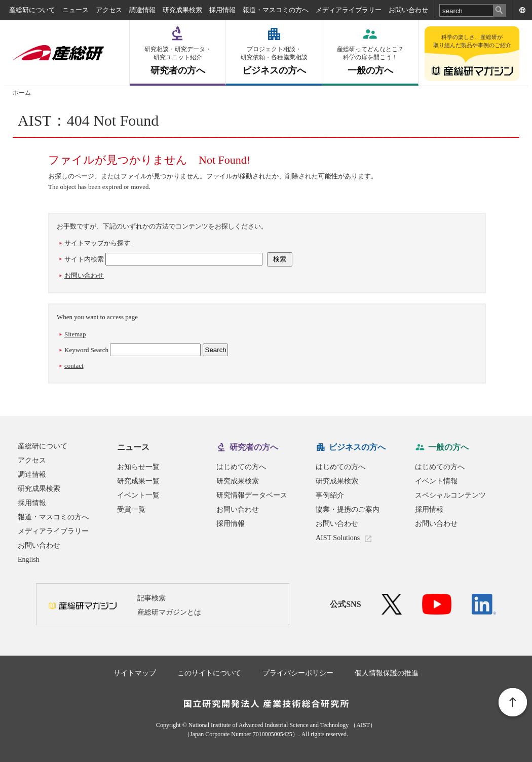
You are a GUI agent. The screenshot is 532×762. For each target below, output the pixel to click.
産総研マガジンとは (169, 612)
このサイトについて (209, 673)
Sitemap (75, 334)
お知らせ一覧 (138, 467)
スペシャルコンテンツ (450, 495)
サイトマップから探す (97, 243)
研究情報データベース (252, 495)
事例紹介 (330, 495)
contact (74, 366)
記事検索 (151, 598)
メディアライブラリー (349, 10)
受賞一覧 (131, 509)
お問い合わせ (408, 10)
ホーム (22, 93)
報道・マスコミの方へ (276, 10)
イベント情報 (436, 481)
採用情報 (222, 10)
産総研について (32, 10)
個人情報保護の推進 (387, 673)
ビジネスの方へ (274, 61)
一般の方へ (370, 61)
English (29, 560)
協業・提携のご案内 (348, 509)
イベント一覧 (138, 495)
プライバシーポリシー (298, 673)
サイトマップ (135, 673)
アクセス (109, 10)
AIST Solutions (338, 538)
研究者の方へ (178, 61)
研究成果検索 (182, 10)
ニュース (75, 10)
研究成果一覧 (138, 481)
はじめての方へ (241, 467)
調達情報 (142, 10)
